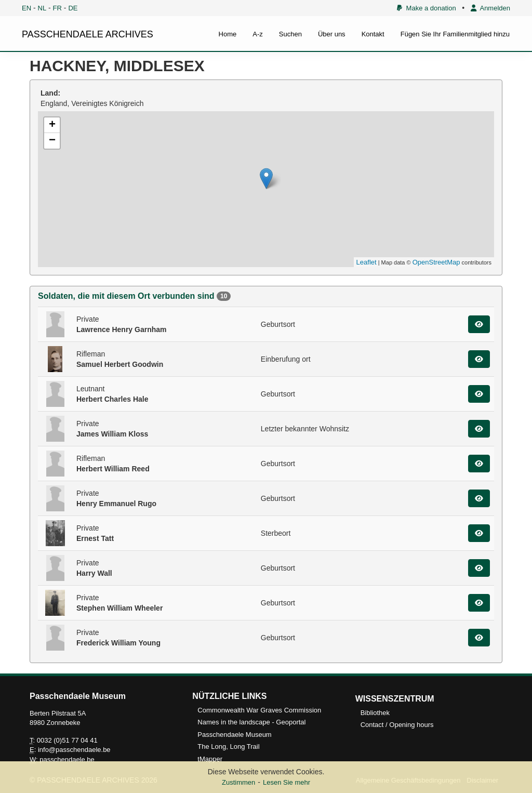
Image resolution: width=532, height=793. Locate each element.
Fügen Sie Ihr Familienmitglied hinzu (455, 34)
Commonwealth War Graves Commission (259, 710)
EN (26, 8)
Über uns (332, 34)
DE (73, 8)
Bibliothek (375, 713)
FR (57, 8)
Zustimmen (238, 782)
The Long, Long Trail (228, 746)
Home (228, 34)
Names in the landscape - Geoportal (251, 722)
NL (42, 8)
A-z (258, 34)
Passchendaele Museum (234, 735)
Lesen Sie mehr (287, 782)
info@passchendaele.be (74, 750)
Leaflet (367, 262)
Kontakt (373, 34)
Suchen (290, 34)
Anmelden (490, 8)
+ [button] (52, 125)
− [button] (52, 141)
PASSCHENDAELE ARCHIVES (88, 34)
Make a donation (426, 8)
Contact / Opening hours (397, 725)
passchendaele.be (67, 759)
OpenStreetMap (436, 262)
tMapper (210, 759)
